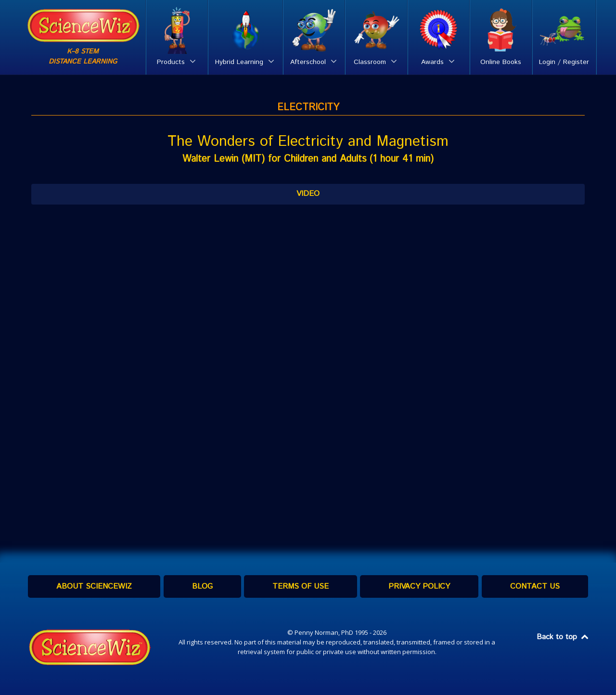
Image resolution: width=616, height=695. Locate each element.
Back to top (563, 637)
